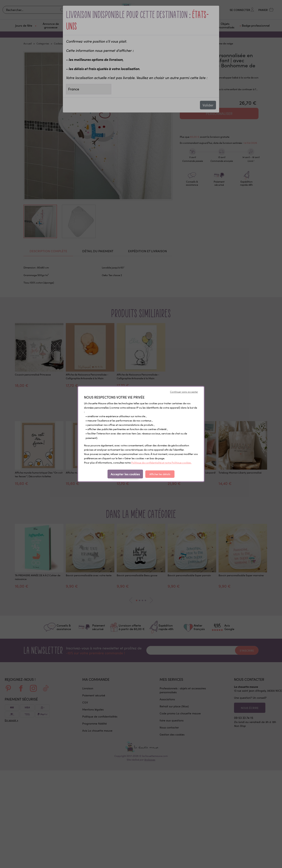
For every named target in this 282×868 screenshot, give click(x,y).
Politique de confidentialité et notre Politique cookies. (161, 462)
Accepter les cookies (125, 474)
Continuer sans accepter (184, 392)
